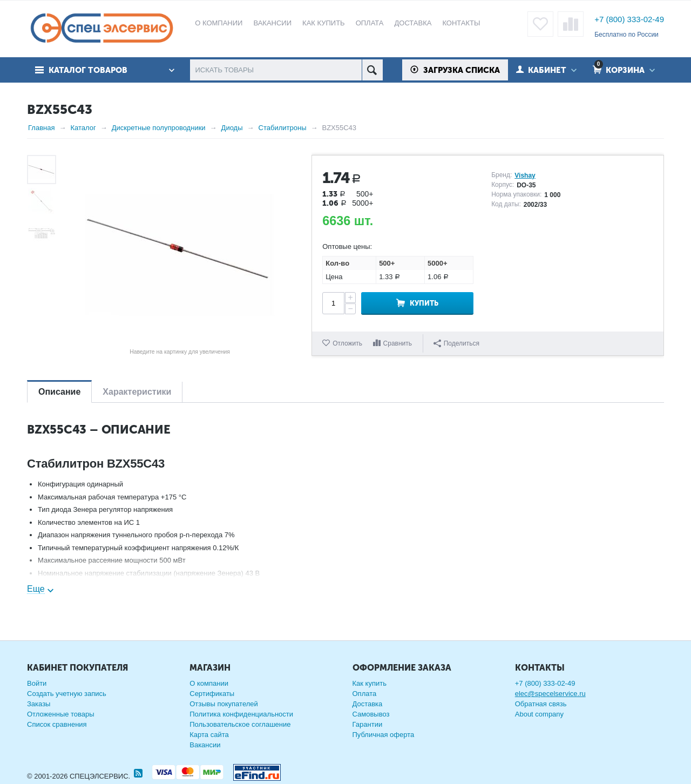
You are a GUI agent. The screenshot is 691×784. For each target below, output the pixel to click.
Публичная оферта (384, 735)
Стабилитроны (283, 128)
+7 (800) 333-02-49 (629, 19)
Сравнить (398, 343)
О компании (209, 683)
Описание (59, 392)
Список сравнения (57, 724)
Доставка (368, 704)
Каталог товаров (88, 70)
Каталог (83, 128)
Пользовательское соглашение (240, 724)
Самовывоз (371, 714)
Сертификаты (212, 694)
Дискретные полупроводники (159, 128)
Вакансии (205, 745)
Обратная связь (541, 704)
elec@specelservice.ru (550, 694)
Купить (424, 303)
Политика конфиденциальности (241, 714)
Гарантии (368, 724)
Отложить (347, 343)
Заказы (39, 704)
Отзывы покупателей (224, 704)
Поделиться (456, 343)
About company (539, 714)
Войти (37, 683)
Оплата (365, 694)
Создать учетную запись (67, 694)
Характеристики (137, 392)
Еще (36, 589)
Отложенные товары (61, 714)
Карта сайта (209, 735)
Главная (41, 128)
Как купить (370, 683)
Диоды (232, 128)
